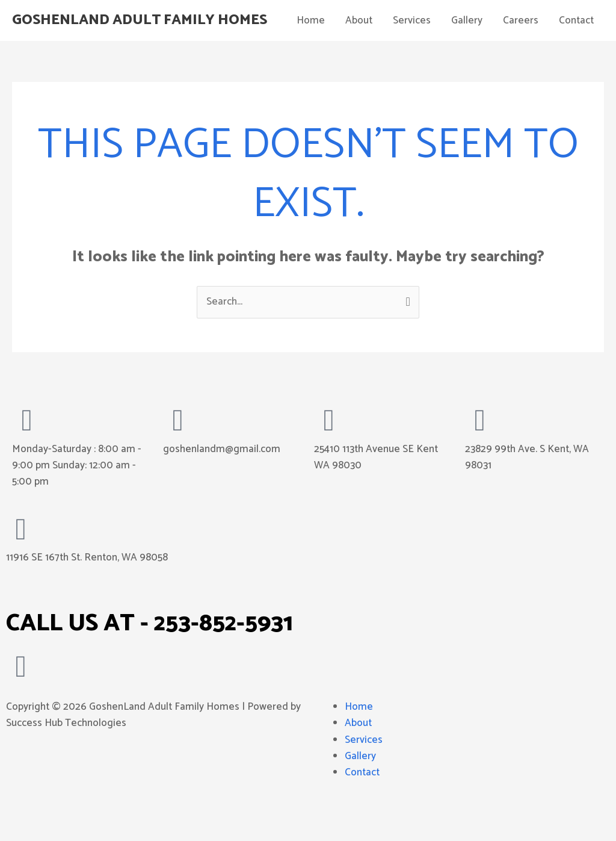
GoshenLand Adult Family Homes (146, 19)
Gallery (467, 59)
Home (311, 59)
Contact (576, 59)
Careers (521, 59)
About (359, 59)
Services (412, 59)
